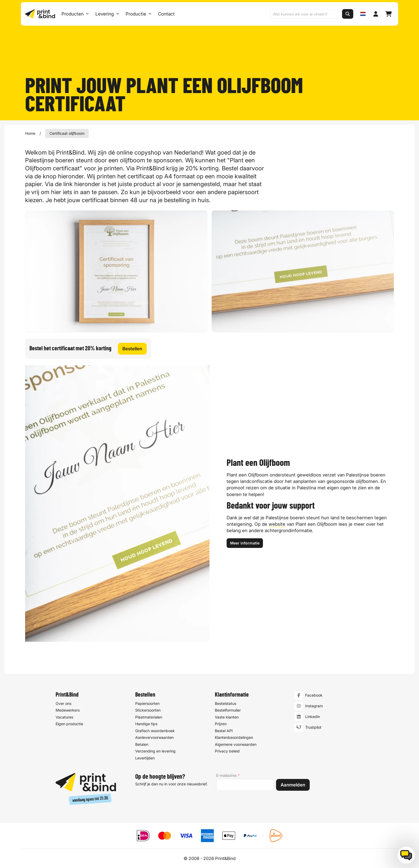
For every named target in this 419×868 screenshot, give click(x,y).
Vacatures (64, 717)
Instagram (314, 706)
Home (30, 133)
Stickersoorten (148, 710)
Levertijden (145, 758)
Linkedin (313, 717)
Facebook (314, 695)
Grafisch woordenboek (155, 731)
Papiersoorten (147, 703)
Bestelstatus (226, 703)
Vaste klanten (227, 717)
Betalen (142, 744)
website (277, 524)
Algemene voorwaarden (236, 744)
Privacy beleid (227, 751)
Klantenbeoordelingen (234, 737)
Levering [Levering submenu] (107, 14)
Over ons (63, 703)
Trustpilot (313, 727)
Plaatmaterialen (149, 717)
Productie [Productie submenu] (139, 14)
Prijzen (221, 724)
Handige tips (146, 724)
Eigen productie (69, 724)
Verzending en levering (155, 751)
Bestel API (224, 731)
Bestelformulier (228, 710)
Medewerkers (68, 710)
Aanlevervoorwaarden (154, 737)
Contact (166, 14)
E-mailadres (228, 775)
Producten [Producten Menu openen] (75, 14)
